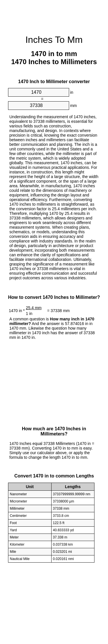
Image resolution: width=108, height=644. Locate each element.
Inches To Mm (54, 40)
